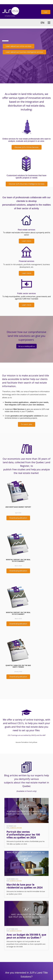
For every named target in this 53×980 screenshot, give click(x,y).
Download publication (18, 518)
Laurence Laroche (15, 828)
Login (46, 12)
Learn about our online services (19, 46)
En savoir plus (27, 424)
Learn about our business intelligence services (24, 52)
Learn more (26, 241)
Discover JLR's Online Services (27, 147)
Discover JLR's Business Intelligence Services (27, 184)
